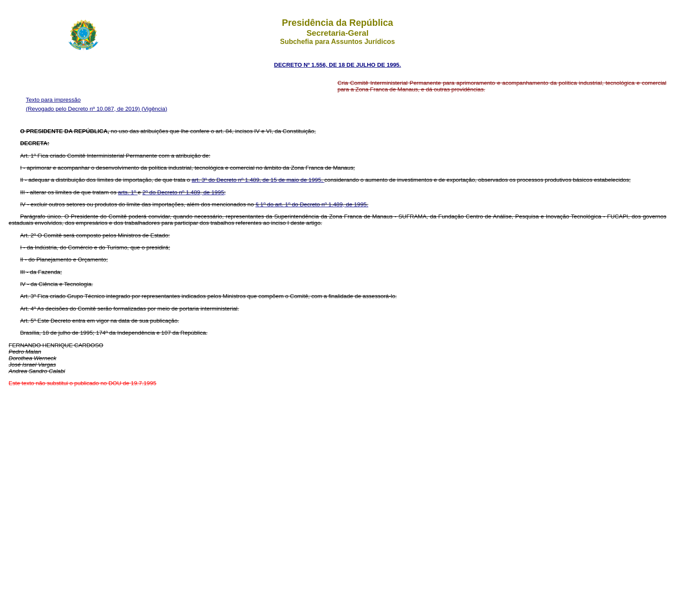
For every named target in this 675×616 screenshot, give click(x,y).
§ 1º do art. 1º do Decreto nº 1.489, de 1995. (312, 204)
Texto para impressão (53, 100)
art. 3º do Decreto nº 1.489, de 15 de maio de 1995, (258, 180)
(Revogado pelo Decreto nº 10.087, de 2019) (84, 109)
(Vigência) (155, 109)
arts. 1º (128, 192)
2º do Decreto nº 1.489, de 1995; (184, 192)
